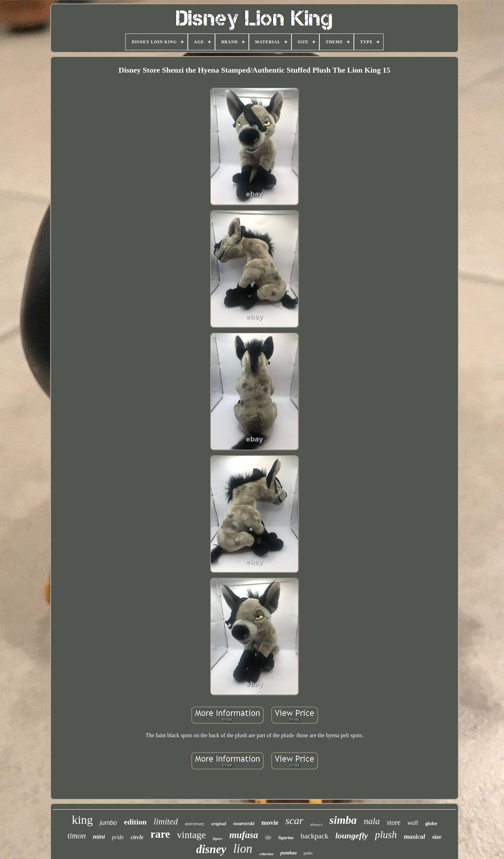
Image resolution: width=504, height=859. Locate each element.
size (437, 837)
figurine (286, 838)
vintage (191, 835)
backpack (315, 836)
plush (386, 835)
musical (414, 836)
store (394, 822)
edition (135, 822)
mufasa (244, 835)
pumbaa (288, 853)
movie (270, 823)
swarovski (244, 823)
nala (372, 821)
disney (211, 849)
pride (118, 837)
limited (166, 821)
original (219, 824)
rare (160, 834)
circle (137, 837)
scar (294, 820)
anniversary (194, 824)
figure (218, 838)
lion (243, 849)
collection (266, 854)
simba (343, 820)
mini (99, 837)
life (268, 838)
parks (308, 853)
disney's (316, 824)
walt (413, 823)
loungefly (352, 836)
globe (431, 823)
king (82, 820)
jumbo (108, 823)
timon (76, 836)
